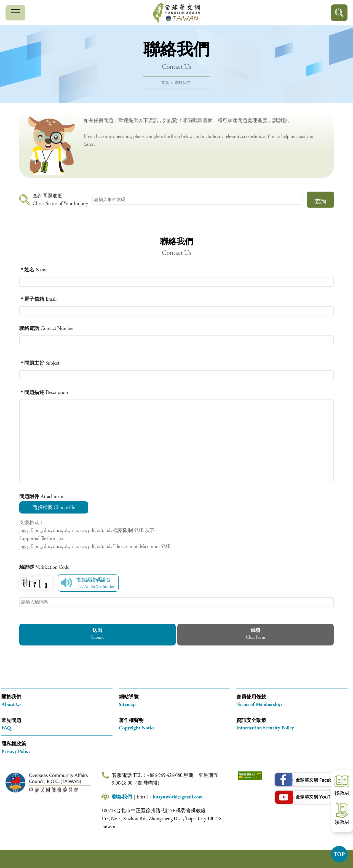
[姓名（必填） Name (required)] (176, 270)
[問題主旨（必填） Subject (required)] (176, 363)
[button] (256, 635)
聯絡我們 (122, 797)
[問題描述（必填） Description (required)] (176, 392)
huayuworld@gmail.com (178, 797)
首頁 (165, 83)
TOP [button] (339, 854)
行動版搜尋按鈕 (339, 13)
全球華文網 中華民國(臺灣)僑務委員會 (176, 13)
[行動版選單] (15, 13)
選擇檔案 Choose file (54, 507)
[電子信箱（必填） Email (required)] (176, 299)
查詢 (320, 201)
